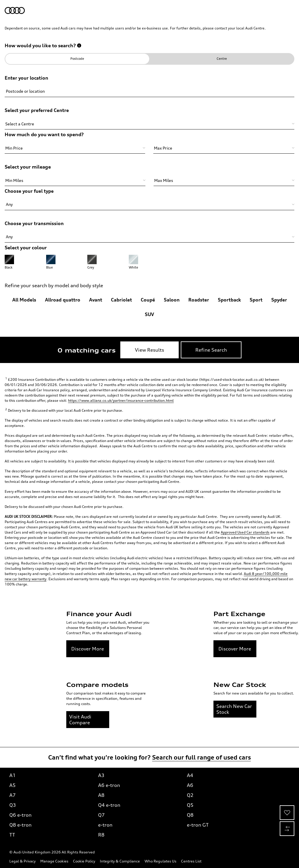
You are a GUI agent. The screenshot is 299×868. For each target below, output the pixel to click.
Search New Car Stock (234, 709)
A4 (190, 775)
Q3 (13, 805)
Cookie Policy (84, 861)
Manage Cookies (54, 861)
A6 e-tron (109, 785)
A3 (101, 775)
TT (12, 835)
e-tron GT (198, 825)
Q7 (101, 815)
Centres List (191, 861)
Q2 (190, 795)
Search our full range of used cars (201, 757)
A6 (190, 785)
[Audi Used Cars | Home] (15, 10)
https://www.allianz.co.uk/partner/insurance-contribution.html (121, 400)
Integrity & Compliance (120, 861)
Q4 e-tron (109, 805)
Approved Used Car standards (245, 532)
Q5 (190, 805)
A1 (13, 775)
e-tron (105, 825)
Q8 (190, 815)
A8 (101, 795)
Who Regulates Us (160, 861)
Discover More (88, 649)
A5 (13, 785)
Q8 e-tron (20, 825)
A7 (13, 795)
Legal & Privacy (22, 861)
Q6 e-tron (20, 815)
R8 (101, 835)
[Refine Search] (211, 350)
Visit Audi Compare (80, 720)
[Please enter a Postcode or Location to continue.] (149, 86)
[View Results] (149, 350)
